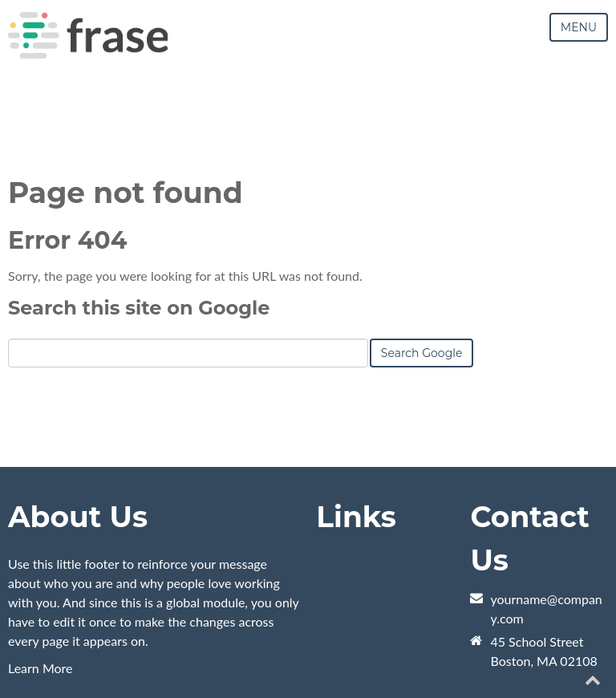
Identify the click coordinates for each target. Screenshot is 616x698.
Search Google (422, 353)
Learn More (41, 668)
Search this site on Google (139, 308)
